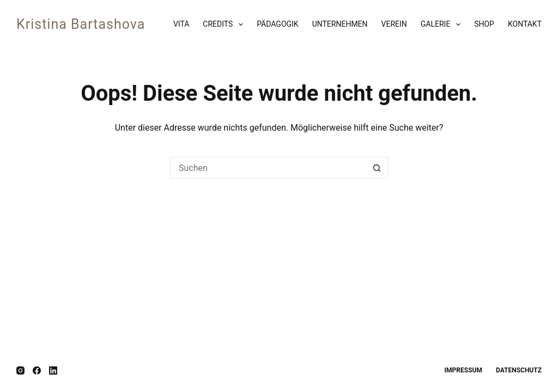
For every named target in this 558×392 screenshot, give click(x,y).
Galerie (443, 24)
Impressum (463, 370)
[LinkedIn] (53, 370)
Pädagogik (277, 24)
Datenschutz (519, 370)
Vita (181, 24)
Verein (394, 24)
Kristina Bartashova (81, 24)
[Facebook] (37, 370)
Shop (484, 24)
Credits (225, 24)
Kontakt (525, 24)
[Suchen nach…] (268, 168)
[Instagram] (20, 370)
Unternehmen (340, 24)
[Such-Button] (377, 168)
